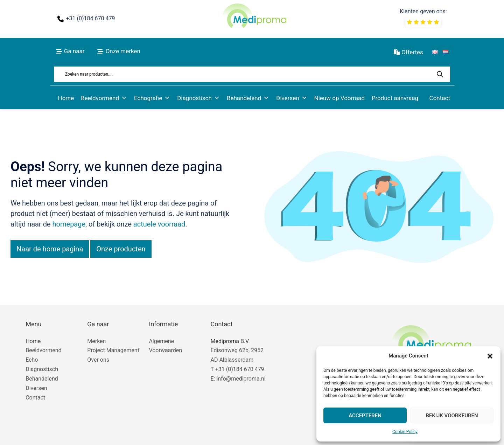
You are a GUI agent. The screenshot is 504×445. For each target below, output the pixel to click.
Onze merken (123, 51)
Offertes (408, 52)
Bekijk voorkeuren (452, 416)
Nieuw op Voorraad (339, 98)
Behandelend (248, 98)
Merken (96, 341)
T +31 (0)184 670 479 (237, 369)
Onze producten (121, 249)
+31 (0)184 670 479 (90, 18)
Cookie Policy (405, 432)
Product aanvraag (395, 98)
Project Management (113, 350)
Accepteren (365, 416)
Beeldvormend (104, 98)
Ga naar (74, 51)
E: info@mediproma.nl (238, 379)
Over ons (98, 360)
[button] (490, 356)
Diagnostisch (198, 98)
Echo (32, 360)
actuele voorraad (159, 224)
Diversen (292, 98)
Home (66, 98)
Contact (440, 98)
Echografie (152, 98)
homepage (69, 224)
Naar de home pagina (50, 249)
